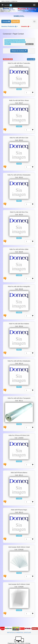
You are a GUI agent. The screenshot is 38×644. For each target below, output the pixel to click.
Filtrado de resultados (19, 51)
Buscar (15, 21)
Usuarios (26, 26)
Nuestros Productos (10, 26)
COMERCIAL (19, 633)
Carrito (7, 5)
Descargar (31, 59)
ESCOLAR (28, 633)
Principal (6, 21)
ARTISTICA (11, 633)
